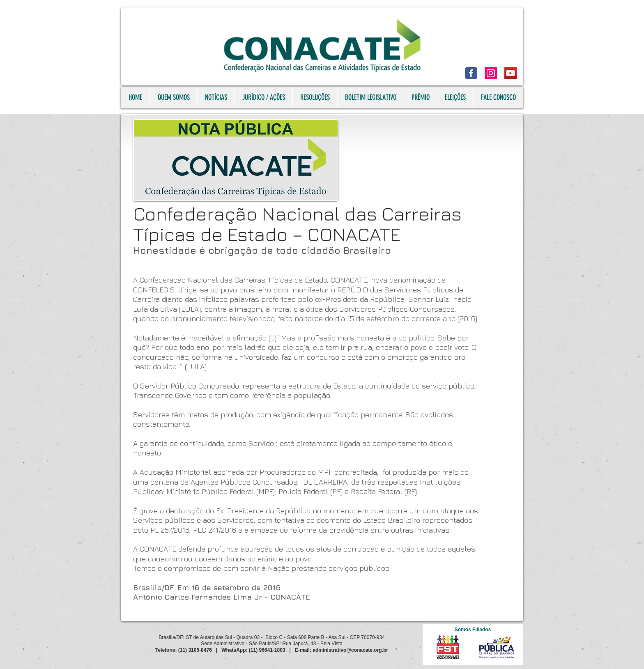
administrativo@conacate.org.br (350, 650)
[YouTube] (511, 73)
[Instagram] (491, 73)
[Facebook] (471, 73)
